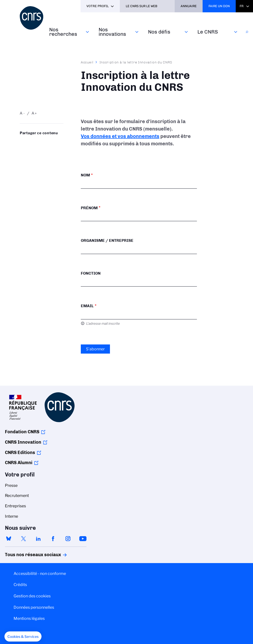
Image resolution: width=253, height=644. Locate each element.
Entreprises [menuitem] (15, 506)
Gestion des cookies (32, 596)
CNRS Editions (20, 453)
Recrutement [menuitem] (17, 496)
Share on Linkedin (44, 143)
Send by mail (22, 151)
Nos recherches (63, 32)
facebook (53, 539)
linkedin (38, 539)
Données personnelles (34, 607)
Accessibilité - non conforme (40, 574)
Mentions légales (29, 618)
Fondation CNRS (22, 432)
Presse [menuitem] (11, 485)
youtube (83, 539)
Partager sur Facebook (55, 143)
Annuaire (189, 6)
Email (87, 306)
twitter (23, 539)
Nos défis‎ (159, 32)
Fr (242, 6)
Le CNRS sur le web (142, 6)
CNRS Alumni (19, 463)
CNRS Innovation (23, 442)
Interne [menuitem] (11, 516)
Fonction (91, 273)
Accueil (87, 62)
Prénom (89, 208)
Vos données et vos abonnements (120, 136)
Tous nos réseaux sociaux (24, 555)
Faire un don (219, 6)
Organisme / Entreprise (107, 240)
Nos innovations (112, 32)
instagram (68, 539)
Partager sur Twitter (33, 143)
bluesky (9, 539)
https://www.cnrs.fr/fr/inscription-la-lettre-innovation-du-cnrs (33, 151)
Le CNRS (208, 32)
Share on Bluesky (22, 143)
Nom (85, 175)
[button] (23, 637)
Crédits (20, 585)
